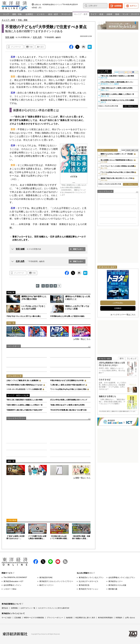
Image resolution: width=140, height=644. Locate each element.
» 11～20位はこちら (130, 184)
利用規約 (119, 618)
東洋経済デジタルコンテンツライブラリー (56, 581)
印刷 (31, 47)
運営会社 (5, 608)
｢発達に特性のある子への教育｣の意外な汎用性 (67, 405)
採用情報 (14, 608)
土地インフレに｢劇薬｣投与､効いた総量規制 (22, 380)
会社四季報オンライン (12, 585)
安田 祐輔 (20, 249)
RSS (65, 562)
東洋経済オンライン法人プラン (91, 578)
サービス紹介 (7, 618)
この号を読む (118, 303)
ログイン (133, 6)
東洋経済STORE (46, 578)
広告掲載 (18, 618)
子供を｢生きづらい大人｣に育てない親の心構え (24, 316)
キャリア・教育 (8, 20)
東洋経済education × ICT (13, 581)
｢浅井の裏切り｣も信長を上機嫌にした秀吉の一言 (24, 405)
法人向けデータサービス (89, 581)
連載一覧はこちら (83, 478)
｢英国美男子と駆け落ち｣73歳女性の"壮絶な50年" (25, 410)
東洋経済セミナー (116, 581)
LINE (50, 562)
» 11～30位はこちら (130, 106)
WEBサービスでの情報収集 (34, 618)
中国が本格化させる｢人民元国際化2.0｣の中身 (67, 380)
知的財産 (69, 618)
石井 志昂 (20, 261)
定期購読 (118, 308)
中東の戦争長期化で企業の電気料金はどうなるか (24, 385)
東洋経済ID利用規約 (105, 618)
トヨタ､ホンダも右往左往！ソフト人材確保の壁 (24, 389)
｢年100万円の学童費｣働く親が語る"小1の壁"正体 (68, 410)
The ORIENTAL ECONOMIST (15, 577)
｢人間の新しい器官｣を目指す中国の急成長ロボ (67, 385)
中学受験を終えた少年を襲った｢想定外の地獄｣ (67, 316)
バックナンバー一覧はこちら (124, 315)
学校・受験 (23, 20)
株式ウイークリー (46, 585)
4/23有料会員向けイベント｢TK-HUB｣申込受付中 (60, 5)
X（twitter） (43, 562)
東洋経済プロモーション (89, 589)
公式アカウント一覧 (28, 608)
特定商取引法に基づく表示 (85, 618)
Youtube (58, 562)
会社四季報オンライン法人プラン (122, 578)
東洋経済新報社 (15, 634)
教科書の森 (113, 589)
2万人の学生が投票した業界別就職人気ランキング (69, 400)
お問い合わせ (130, 618)
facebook (36, 562)
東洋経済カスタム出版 (117, 585)
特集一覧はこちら (83, 339)
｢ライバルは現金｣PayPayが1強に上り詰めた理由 (68, 389)
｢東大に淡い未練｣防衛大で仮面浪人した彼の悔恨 (24, 400)
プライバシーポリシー (55, 618)
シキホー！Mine (10, 589)
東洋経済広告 (84, 585)
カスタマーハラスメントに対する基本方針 (54, 608)
